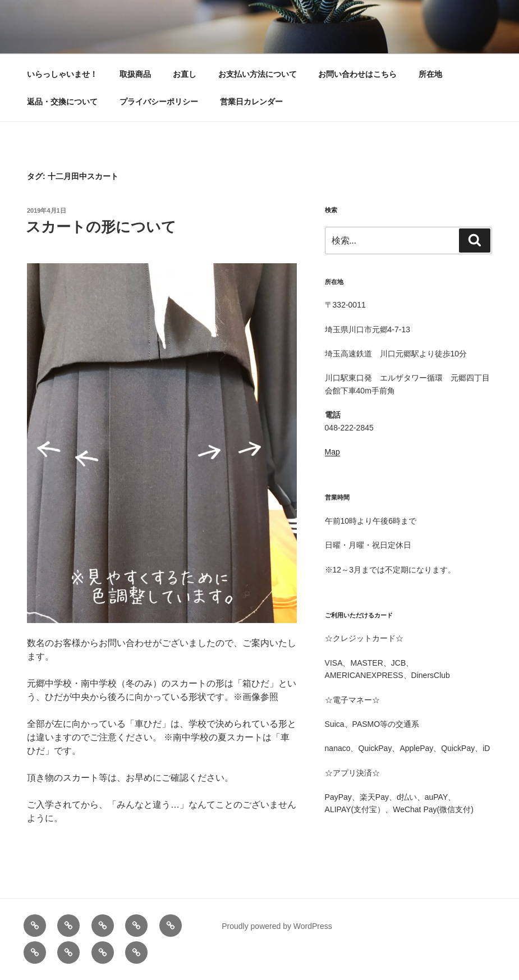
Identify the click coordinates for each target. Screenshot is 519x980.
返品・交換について (62, 102)
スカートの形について (101, 227)
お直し (185, 74)
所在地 (430, 74)
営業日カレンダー (251, 102)
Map (332, 452)
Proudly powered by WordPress (277, 926)
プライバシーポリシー (159, 102)
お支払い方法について (258, 74)
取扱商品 (135, 74)
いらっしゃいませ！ (62, 74)
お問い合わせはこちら (357, 74)
